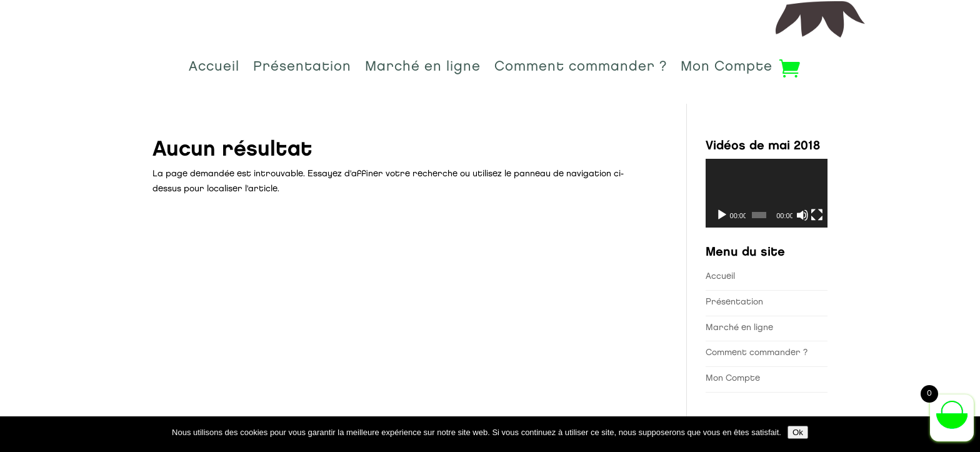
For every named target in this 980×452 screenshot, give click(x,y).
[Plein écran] (817, 215)
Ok (798, 432)
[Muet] (802, 215)
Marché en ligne (423, 69)
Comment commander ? (581, 69)
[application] (767, 193)
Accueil (214, 69)
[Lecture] (722, 215)
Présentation (302, 69)
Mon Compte (727, 69)
